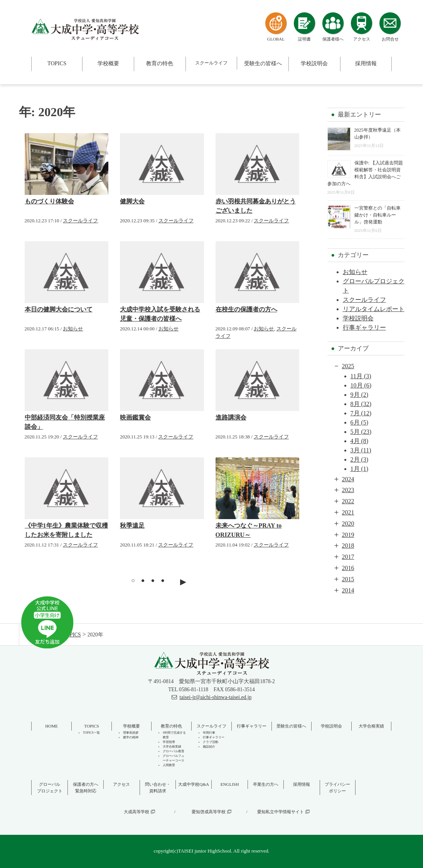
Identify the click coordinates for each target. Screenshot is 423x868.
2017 (348, 557)
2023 (348, 490)
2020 (348, 524)
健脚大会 (132, 201)
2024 (348, 479)
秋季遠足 (132, 525)
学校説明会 (358, 318)
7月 (361, 413)
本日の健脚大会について (59, 309)
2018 (348, 546)
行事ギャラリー (364, 327)
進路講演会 (231, 417)
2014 (348, 590)
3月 (361, 450)
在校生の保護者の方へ (246, 309)
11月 (361, 376)
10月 (361, 385)
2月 (360, 459)
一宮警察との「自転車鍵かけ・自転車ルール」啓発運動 (377, 215)
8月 (361, 404)
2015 (348, 579)
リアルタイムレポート (374, 309)
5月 (361, 432)
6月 (360, 422)
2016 (348, 568)
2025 (348, 366)
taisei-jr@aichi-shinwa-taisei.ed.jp (215, 697)
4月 (360, 441)
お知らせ (73, 329)
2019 (348, 535)
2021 (348, 512)
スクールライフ (80, 221)
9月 (360, 395)
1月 (360, 469)
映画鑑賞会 (135, 417)
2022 (348, 501)
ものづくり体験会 (49, 201)
